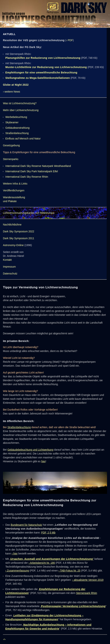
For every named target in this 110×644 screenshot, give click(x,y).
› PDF (70, 40)
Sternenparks (11, 159)
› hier (15, 554)
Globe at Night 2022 (16, 85)
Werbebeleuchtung (16, 117)
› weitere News (12, 92)
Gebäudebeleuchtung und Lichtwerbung (30, 450)
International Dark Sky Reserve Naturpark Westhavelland (38, 166)
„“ (52, 559)
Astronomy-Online (13, 245)
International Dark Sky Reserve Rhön (27, 177)
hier (43, 461)
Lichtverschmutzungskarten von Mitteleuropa (29, 213)
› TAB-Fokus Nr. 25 (69, 571)
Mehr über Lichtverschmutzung (21, 110)
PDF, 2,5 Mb (48, 533)
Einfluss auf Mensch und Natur (23, 139)
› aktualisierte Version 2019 (88, 580)
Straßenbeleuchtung (17, 133)
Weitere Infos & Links (15, 184)
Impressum (9, 267)
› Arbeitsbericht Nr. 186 (42, 563)
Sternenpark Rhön (87, 593)
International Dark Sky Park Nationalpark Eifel (32, 171)
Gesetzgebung (11, 145)
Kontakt (7, 260)
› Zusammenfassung (17, 571)
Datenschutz (10, 274)
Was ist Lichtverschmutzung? (20, 103)
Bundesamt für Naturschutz (26, 525)
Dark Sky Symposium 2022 (19, 231)
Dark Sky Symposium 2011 (19, 238)
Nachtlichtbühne (12, 225)
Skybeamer (12, 122)
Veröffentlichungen (14, 190)
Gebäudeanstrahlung (17, 128)
